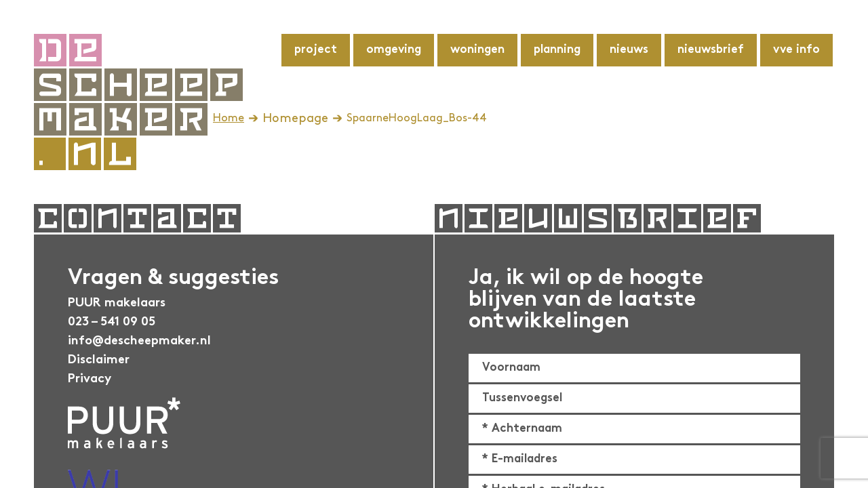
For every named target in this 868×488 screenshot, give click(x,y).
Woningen (477, 50)
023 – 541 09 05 (112, 322)
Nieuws (629, 50)
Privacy (90, 379)
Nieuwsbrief (711, 50)
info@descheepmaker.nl (139, 341)
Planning (557, 50)
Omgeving (394, 50)
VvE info (796, 50)
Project (316, 50)
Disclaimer (99, 360)
